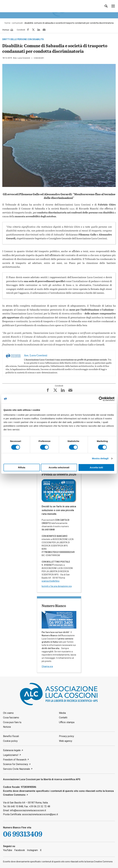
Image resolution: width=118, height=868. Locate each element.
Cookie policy (10, 741)
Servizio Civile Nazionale (17, 769)
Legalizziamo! (11, 755)
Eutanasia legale (12, 750)
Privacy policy (67, 736)
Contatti (63, 718)
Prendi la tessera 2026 (59, 474)
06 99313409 (23, 834)
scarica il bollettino (51, 581)
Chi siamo (8, 713)
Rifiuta (22, 468)
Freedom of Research (15, 760)
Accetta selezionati (59, 468)
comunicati (39, 58)
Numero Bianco (54, 606)
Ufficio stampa (67, 722)
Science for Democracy (16, 764)
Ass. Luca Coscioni (22, 58)
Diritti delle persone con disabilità (23, 39)
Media (62, 713)
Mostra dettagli (100, 458)
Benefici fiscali (11, 736)
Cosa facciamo (11, 718)
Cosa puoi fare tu (12, 722)
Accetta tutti (96, 468)
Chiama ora (47, 666)
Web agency (66, 741)
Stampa (8, 30)
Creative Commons (14, 795)
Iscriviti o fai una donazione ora (57, 586)
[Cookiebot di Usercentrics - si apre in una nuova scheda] (101, 399)
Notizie (7, 727)
